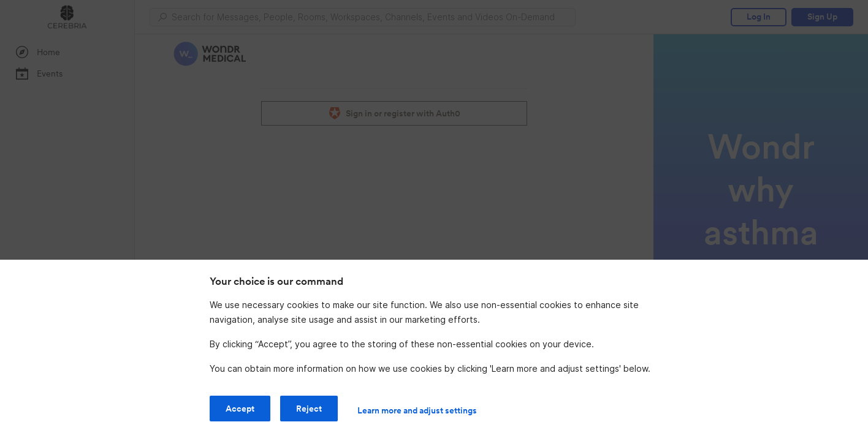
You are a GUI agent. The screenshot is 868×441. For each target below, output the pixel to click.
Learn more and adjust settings (417, 410)
